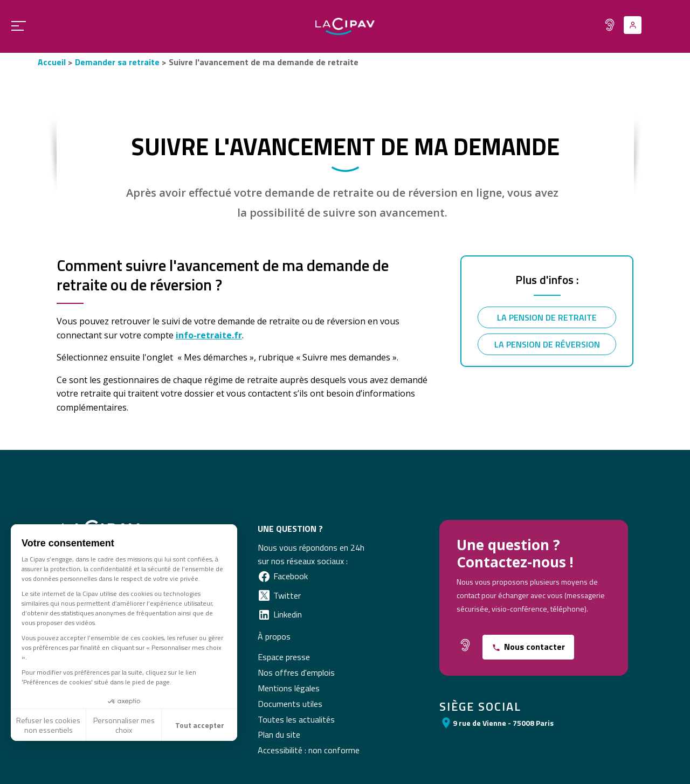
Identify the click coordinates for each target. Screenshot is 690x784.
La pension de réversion (547, 344)
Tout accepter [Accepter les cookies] (200, 725)
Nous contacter (534, 647)
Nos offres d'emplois (296, 672)
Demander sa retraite (117, 62)
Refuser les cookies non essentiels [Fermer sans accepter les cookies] (48, 725)
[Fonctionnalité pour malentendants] (610, 25)
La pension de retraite (547, 317)
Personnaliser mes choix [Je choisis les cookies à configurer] (124, 725)
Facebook (291, 576)
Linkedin (288, 614)
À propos (274, 636)
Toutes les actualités (296, 719)
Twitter (287, 595)
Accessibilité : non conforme (309, 750)
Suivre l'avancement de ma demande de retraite (264, 62)
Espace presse (284, 657)
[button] (11, 765)
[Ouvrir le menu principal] (15, 26)
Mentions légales (289, 688)
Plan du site (279, 734)
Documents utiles (290, 704)
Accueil (52, 62)
